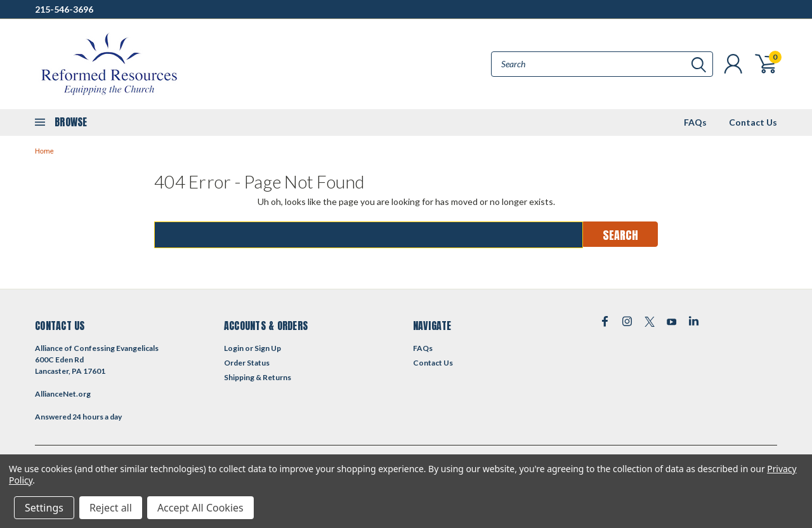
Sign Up (268, 348)
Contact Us (753, 122)
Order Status (247, 363)
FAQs (695, 122)
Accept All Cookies (200, 508)
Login (234, 348)
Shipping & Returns (258, 377)
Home (44, 151)
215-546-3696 (64, 9)
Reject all (111, 508)
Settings (44, 508)
